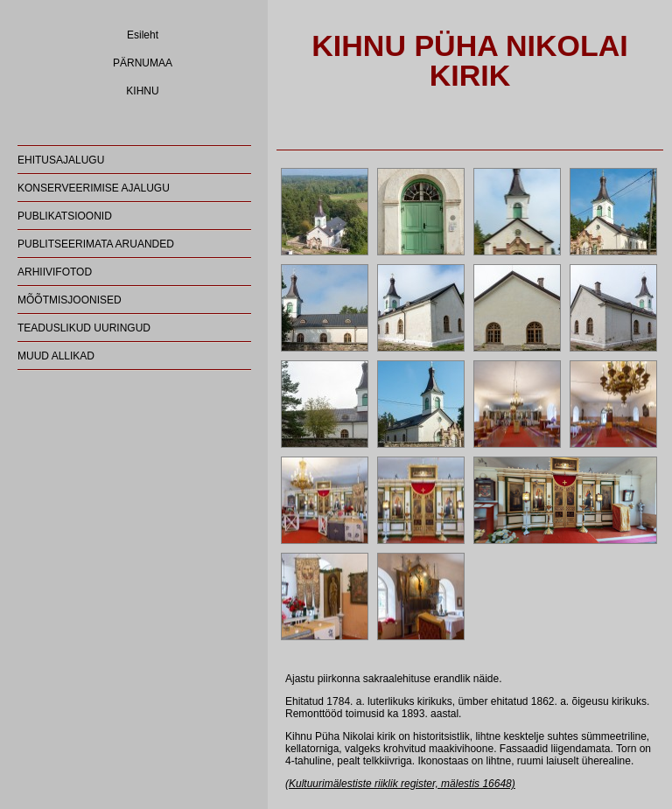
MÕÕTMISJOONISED (70, 300)
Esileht (143, 35)
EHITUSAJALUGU (61, 160)
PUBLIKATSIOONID (65, 216)
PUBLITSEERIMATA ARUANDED (96, 244)
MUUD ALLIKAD (56, 356)
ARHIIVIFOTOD (55, 272)
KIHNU (142, 91)
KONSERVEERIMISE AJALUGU (94, 188)
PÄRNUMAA (143, 63)
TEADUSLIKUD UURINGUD (84, 328)
